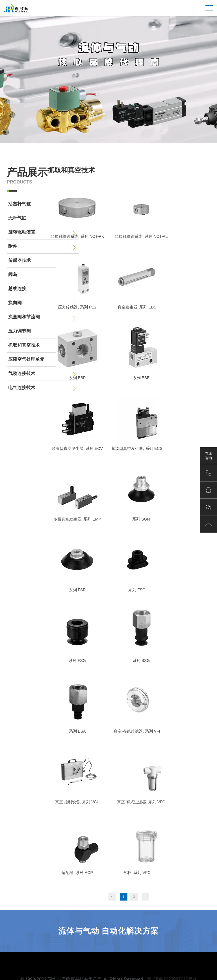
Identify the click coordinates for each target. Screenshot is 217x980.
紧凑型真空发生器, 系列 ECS (137, 448)
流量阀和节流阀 (43, 318)
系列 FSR (77, 590)
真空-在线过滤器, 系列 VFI (137, 731)
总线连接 (43, 289)
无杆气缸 (43, 219)
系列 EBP (77, 378)
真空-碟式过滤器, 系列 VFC (141, 802)
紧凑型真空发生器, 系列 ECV (77, 448)
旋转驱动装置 (43, 233)
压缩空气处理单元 (43, 360)
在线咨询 (209, 456)
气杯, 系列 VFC (137, 873)
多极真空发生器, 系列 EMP (77, 519)
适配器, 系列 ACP (77, 873)
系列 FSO (137, 590)
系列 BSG (141, 660)
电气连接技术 (43, 388)
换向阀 (43, 303)
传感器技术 (43, 261)
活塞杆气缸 (43, 204)
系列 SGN (141, 519)
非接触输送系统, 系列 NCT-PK (77, 236)
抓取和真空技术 (43, 346)
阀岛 (43, 275)
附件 (43, 247)
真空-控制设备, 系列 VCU (77, 802)
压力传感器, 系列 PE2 (77, 307)
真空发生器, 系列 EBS (137, 307)
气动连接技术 (43, 374)
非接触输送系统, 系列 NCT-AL (141, 236)
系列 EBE (141, 378)
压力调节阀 (43, 332)
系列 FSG (77, 660)
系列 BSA (77, 731)
